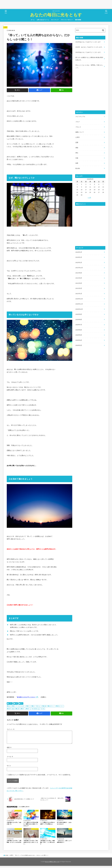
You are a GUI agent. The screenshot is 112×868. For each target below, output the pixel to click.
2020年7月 (79, 325)
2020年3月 (79, 345)
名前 (9, 750)
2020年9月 (79, 314)
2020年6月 (79, 330)
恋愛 (16, 703)
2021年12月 (79, 268)
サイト (9, 768)
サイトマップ (55, 20)
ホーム (33, 20)
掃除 (77, 148)
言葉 (22, 703)
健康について (80, 132)
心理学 (5, 27)
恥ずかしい (52, 706)
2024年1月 (79, 252)
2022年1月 (79, 263)
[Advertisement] (33, 4)
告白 (10, 706)
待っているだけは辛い (19, 706)
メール (10, 759)
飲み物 (78, 168)
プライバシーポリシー (67, 20)
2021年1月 (79, 294)
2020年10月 (79, 309)
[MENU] (6, 12)
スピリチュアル (80, 117)
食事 (77, 163)
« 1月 (89, 198)
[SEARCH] (106, 12)
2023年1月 (79, 257)
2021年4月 (79, 278)
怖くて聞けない (37, 706)
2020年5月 (79, 335)
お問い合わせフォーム (43, 20)
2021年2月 (79, 288)
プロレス (78, 127)
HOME (7, 857)
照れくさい (61, 706)
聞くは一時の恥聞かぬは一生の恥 (36, 709)
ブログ (78, 122)
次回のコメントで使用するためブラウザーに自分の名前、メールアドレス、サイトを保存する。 (40, 777)
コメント (11, 729)
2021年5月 (79, 273)
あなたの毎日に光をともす (56, 15)
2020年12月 (79, 299)
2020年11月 (79, 304)
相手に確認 (11, 709)
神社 (77, 153)
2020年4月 (79, 340)
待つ (29, 706)
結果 (18, 709)
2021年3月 (79, 283)
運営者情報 (78, 20)
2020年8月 (79, 320)
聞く (24, 709)
